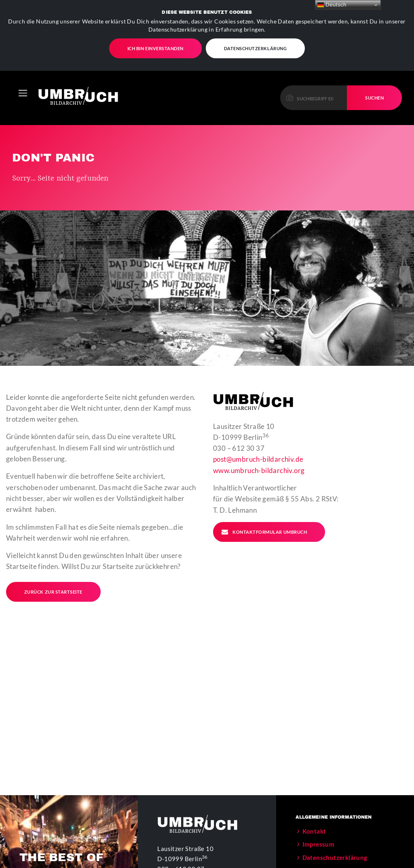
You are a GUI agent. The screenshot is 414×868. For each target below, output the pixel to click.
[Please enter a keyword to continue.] (314, 64)
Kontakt (314, 798)
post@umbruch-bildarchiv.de (258, 426)
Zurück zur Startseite (53, 558)
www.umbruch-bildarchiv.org (259, 437)
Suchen (374, 64)
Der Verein (318, 837)
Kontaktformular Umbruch (264, 499)
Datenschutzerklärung (335, 824)
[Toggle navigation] (23, 60)
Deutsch (332, 5)
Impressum (319, 811)
